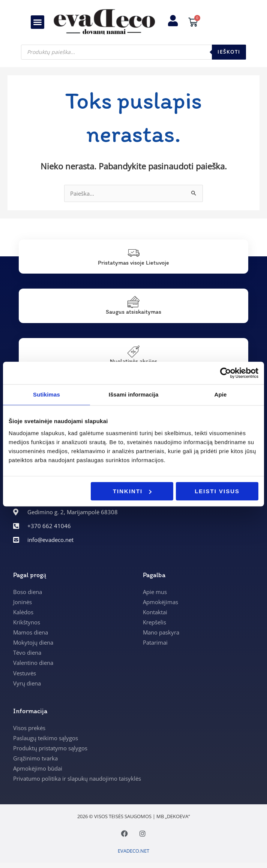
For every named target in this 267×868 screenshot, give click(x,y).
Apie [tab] (221, 394)
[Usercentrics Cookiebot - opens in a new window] (226, 373)
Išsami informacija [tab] (134, 394)
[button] (37, 22)
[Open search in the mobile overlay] (133, 52)
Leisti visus (217, 491)
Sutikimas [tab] (46, 394)
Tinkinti (132, 491)
